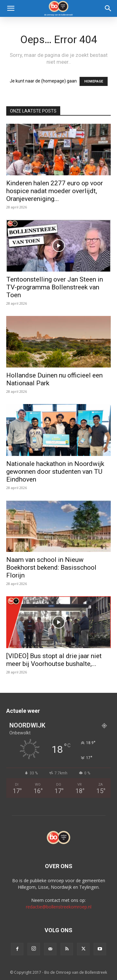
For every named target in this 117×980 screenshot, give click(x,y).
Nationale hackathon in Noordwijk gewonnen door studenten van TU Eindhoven (55, 472)
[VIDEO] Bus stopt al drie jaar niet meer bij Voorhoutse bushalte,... (54, 660)
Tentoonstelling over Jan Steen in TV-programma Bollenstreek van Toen (55, 287)
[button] (11, 8)
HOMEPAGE (94, 81)
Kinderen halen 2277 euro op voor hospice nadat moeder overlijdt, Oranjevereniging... (55, 191)
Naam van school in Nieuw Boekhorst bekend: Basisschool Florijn (51, 567)
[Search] (108, 8)
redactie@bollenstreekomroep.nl (59, 907)
